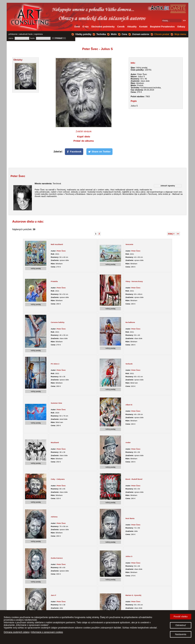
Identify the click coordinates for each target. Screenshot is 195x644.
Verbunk (129, 364)
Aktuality (132, 27)
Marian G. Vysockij (133, 595)
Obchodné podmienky (103, 27)
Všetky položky (83, 34)
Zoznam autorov (141, 34)
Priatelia (54, 281)
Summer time (56, 403)
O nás (86, 27)
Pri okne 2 (55, 364)
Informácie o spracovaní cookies (47, 632)
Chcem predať (162, 34)
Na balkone (130, 322)
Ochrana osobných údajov (17, 632)
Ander (128, 442)
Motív (114, 34)
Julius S (129, 556)
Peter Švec (61, 251)
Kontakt (143, 27)
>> (178, 234)
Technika (101, 34)
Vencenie (129, 244)
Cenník (121, 27)
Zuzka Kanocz (57, 558)
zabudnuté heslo (26, 34)
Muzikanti (55, 442)
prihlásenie (13, 34)
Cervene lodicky (58, 322)
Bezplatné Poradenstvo (162, 27)
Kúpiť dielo (84, 137)
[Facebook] (74, 152)
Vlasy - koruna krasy (134, 281)
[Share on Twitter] (99, 152)
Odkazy (181, 27)
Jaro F (53, 595)
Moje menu (180, 34)
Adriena (54, 517)
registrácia (38, 34)
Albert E (129, 405)
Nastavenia (181, 634)
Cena (124, 34)
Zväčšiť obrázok (84, 131)
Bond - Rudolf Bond (134, 479)
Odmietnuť (181, 625)
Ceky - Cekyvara (58, 479)
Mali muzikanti (57, 244)
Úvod (77, 27)
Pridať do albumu (84, 141)
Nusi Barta (130, 518)
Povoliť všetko (181, 617)
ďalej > (171, 234)
